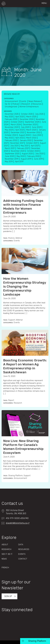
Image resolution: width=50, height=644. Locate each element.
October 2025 (27, 114)
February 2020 (34, 156)
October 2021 (32, 143)
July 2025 (39, 114)
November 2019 (12, 159)
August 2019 (26, 159)
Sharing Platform (15, 476)
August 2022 (24, 135)
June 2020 (10, 156)
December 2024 (27, 119)
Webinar (19, 238)
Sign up (8, 596)
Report (11, 400)
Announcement (20, 478)
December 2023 (30, 125)
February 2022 (11, 140)
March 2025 (31, 117)
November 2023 (12, 127)
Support (12, 320)
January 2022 (26, 140)
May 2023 (9, 130)
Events (17, 241)
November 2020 (18, 151)
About (5, 545)
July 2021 (14, 146)
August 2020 (27, 154)
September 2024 (32, 122)
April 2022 (20, 138)
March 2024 (16, 125)
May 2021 (25, 146)
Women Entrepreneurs (29, 107)
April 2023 (20, 130)
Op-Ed (8, 104)
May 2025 (9, 117)
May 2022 (9, 138)
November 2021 (17, 143)
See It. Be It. (7, 554)
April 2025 (20, 117)
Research (18, 403)
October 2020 (33, 151)
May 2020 (21, 156)
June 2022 (37, 135)
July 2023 (25, 127)
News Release (35, 101)
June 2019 (38, 159)
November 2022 (34, 133)
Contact (23, 559)
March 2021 (10, 148)
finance (11, 238)
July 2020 (40, 154)
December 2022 (18, 133)
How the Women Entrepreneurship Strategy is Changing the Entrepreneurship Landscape (25, 287)
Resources (37, 104)
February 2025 (11, 119)
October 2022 (11, 135)
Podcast (16, 104)
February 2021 (23, 148)
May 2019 (9, 162)
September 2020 (12, 154)
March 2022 (31, 138)
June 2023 (36, 127)
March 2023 (31, 130)
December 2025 (12, 114)
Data (21, 545)
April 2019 (19, 162)
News (4, 559)
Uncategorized (11, 107)
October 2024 (17, 122)
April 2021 (35, 146)
